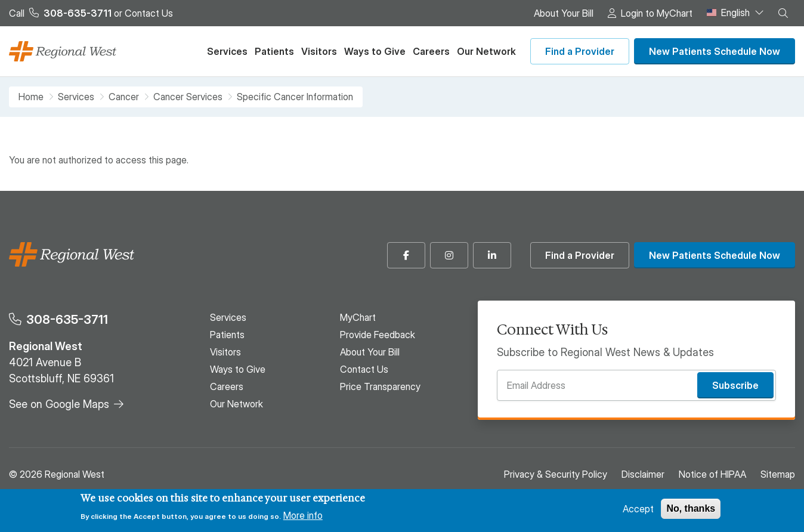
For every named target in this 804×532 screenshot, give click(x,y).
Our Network (486, 51)
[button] (783, 13)
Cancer (124, 97)
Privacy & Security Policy (556, 474)
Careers (431, 51)
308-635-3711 (67, 319)
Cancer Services (188, 97)
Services (227, 51)
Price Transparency (380, 386)
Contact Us (149, 13)
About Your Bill (564, 13)
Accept (638, 509)
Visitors (319, 51)
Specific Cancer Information (295, 97)
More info (303, 515)
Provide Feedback (378, 335)
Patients (274, 51)
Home (31, 97)
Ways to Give (375, 51)
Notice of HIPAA (712, 474)
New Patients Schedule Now (715, 51)
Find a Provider (580, 51)
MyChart (358, 317)
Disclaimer (643, 474)
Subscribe (735, 385)
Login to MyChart (657, 13)
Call (60, 13)
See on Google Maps (59, 404)
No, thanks (691, 508)
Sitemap (778, 474)
